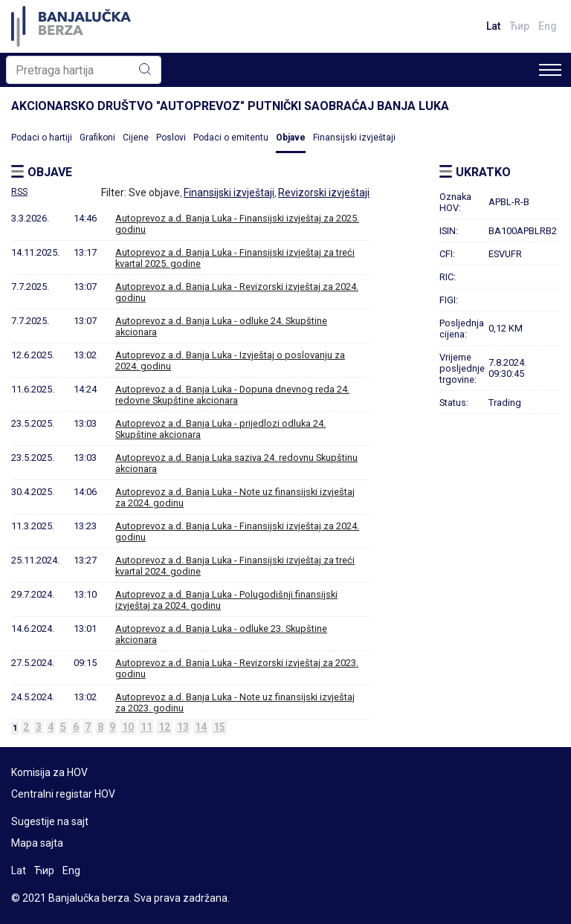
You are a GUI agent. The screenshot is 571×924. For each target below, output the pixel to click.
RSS (19, 192)
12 (164, 727)
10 (128, 727)
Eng (548, 26)
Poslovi (171, 138)
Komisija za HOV (49, 772)
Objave (291, 138)
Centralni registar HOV (63, 794)
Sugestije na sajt (50, 821)
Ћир (519, 26)
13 (183, 727)
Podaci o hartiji (42, 138)
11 (146, 727)
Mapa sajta (37, 843)
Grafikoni (97, 138)
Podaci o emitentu (231, 138)
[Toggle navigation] (550, 70)
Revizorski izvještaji (324, 193)
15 (219, 727)
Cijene (136, 138)
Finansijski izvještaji (354, 138)
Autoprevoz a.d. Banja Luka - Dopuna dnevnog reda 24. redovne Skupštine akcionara (232, 395)
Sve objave (154, 193)
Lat (493, 26)
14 (201, 727)
